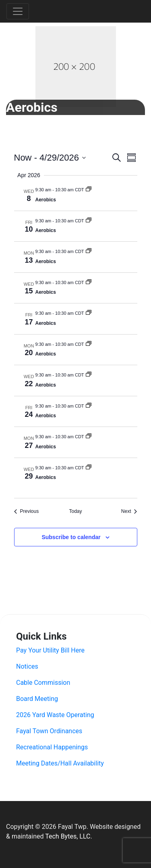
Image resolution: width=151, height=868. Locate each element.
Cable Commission (43, 683)
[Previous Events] (27, 511)
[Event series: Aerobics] (89, 190)
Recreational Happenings (52, 747)
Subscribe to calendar (71, 537)
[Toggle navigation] (18, 11)
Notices (27, 666)
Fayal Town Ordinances (49, 731)
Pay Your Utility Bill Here (50, 650)
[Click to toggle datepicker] (50, 158)
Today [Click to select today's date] (75, 511)
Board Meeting (37, 699)
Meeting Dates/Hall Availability (60, 763)
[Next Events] (129, 511)
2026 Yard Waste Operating (55, 715)
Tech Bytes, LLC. (68, 836)
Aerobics (46, 200)
